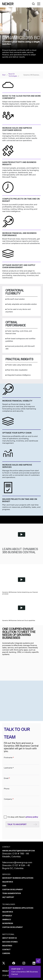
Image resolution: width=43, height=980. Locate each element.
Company (21, 801)
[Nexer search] (33, 4)
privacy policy (32, 817)
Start (4, 75)
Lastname (21, 770)
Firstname (21, 760)
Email (21, 780)
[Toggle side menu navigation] (39, 4)
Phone (21, 791)
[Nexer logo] (8, 4)
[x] (4, 963)
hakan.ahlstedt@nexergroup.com (19, 851)
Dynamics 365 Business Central (32, 75)
